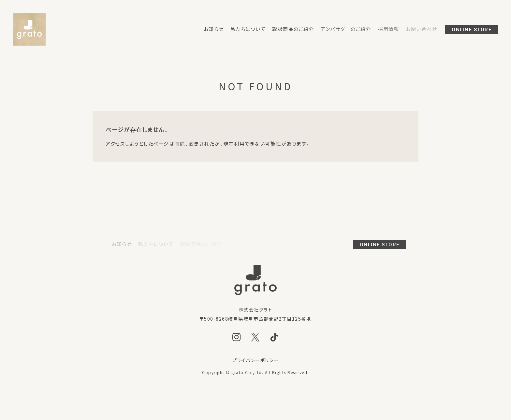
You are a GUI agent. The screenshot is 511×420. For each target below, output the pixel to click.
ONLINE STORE (472, 30)
